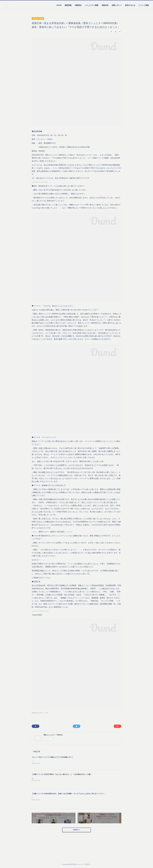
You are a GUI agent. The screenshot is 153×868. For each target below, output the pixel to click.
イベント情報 (144, 5)
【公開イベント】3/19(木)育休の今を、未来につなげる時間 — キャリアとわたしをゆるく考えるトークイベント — (70, 794)
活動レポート (117, 5)
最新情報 (68, 5)
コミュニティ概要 (92, 5)
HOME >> (76, 830)
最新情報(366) (35, 713)
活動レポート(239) (43, 713)
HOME (59, 5)
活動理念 (78, 5)
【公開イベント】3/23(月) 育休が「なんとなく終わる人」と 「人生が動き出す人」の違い (62, 775)
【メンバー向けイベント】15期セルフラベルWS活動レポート (52, 757)
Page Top (76, 856)
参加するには (130, 5)
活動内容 (105, 5)
